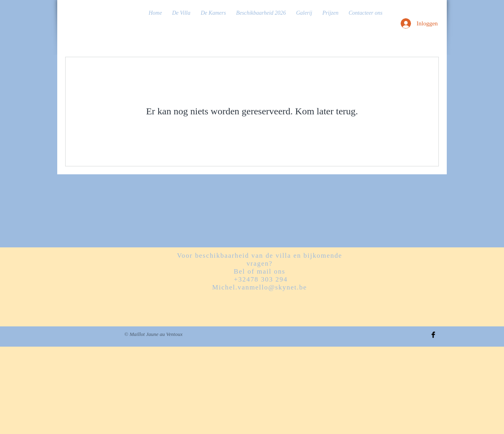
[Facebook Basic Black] (433, 335)
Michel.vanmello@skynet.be (260, 287)
